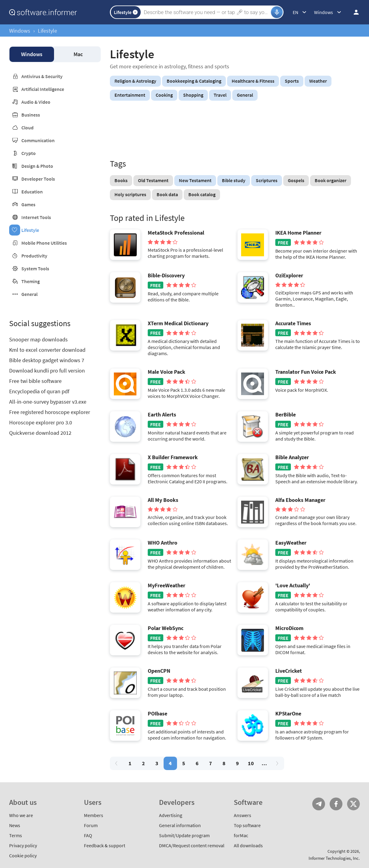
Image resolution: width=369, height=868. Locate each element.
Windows (20, 31)
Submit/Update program (184, 835)
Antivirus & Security (42, 76)
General (29, 294)
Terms (16, 835)
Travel (220, 95)
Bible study (234, 180)
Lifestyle (30, 230)
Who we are (21, 815)
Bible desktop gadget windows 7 (47, 360)
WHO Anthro (163, 543)
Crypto (29, 153)
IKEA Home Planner (298, 233)
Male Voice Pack (166, 372)
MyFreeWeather (166, 585)
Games (28, 204)
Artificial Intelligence (43, 89)
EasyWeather (291, 543)
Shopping (193, 95)
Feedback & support (105, 845)
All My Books (163, 500)
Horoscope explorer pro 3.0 (41, 422)
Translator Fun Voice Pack (306, 372)
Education (32, 192)
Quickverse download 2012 (40, 433)
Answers (242, 815)
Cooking (164, 95)
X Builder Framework (173, 457)
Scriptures (267, 180)
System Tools (35, 268)
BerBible (286, 415)
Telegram (319, 804)
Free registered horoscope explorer (50, 412)
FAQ (88, 835)
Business (31, 115)
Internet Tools (36, 217)
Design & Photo (37, 166)
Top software (247, 825)
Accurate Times (293, 323)
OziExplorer (289, 276)
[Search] (206, 12)
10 (251, 763)
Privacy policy (23, 845)
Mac (78, 54)
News (15, 825)
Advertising (171, 815)
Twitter (353, 804)
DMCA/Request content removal (192, 845)
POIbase (157, 714)
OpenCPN (159, 671)
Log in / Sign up (353, 12)
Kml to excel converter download (47, 350)
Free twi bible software (35, 381)
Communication (38, 140)
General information (180, 825)
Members (94, 815)
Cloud (27, 128)
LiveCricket (289, 671)
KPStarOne (288, 714)
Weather (318, 81)
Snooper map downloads (38, 339)
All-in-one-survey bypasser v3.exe (48, 402)
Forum (91, 825)
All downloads (248, 845)
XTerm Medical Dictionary (178, 323)
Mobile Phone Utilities (44, 243)
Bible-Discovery (166, 276)
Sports (292, 81)
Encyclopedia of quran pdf (39, 391)
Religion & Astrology (135, 81)
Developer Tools (38, 179)
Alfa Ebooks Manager (300, 500)
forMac (241, 835)
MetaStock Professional (176, 233)
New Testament (195, 180)
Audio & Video (36, 102)
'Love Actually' (293, 585)
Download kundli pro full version (47, 371)
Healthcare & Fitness (253, 81)
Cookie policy (23, 855)
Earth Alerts (162, 415)
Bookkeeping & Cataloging (194, 81)
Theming (31, 281)
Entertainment (130, 95)
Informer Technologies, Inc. (334, 858)
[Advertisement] (235, 131)
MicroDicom (289, 628)
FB (336, 804)
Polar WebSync (166, 628)
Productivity (34, 256)
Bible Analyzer (292, 457)
